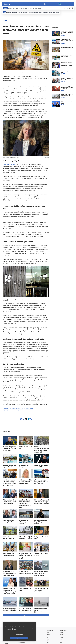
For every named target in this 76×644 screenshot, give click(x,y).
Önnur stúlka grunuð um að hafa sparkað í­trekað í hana (67, 33)
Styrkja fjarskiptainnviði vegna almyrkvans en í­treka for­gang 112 (41, 448)
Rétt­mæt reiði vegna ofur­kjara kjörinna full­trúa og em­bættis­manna (25, 540)
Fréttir (49, 608)
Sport (48, 611)
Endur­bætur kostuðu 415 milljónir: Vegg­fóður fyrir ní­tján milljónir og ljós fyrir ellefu (26, 494)
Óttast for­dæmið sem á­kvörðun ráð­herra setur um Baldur (41, 555)
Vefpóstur (22, 625)
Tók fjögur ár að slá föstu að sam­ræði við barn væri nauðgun (9, 555)
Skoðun (49, 615)
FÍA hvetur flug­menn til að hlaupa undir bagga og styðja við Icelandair (41, 494)
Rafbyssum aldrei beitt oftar (41, 522)
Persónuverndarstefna (7, 616)
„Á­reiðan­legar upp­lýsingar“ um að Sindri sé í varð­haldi (67, 41)
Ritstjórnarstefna (23, 618)
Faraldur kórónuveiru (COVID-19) (17, 409)
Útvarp (49, 618)
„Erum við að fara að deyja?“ (25, 569)
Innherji (62, 608)
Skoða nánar (7, 635)
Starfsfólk (22, 621)
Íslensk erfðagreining (29, 409)
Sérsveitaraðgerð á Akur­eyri (25, 462)
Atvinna (62, 611)
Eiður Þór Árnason (7, 37)
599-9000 (7, 621)
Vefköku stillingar (11, 638)
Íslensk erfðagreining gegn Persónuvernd (11, 411)
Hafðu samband (23, 616)
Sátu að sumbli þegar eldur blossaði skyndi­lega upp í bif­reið (67, 88)
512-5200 (24, 613)
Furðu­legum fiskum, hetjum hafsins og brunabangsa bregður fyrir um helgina (9, 477)
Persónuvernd (6, 409)
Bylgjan (62, 616)
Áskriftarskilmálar (23, 620)
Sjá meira (26, 590)
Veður (62, 615)
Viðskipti (49, 609)
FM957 (62, 618)
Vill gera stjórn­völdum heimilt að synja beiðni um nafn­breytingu (10, 494)
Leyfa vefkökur (27, 638)
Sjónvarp (49, 616)
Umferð (21, 623)
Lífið (48, 613)
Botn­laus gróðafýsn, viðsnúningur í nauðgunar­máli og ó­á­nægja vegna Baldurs (10, 570)
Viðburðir (62, 613)
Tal (61, 622)
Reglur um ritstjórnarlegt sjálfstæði (8, 613)
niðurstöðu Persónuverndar (11, 164)
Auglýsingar (22, 615)
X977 (62, 620)
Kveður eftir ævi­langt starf (24, 447)
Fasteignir (62, 609)
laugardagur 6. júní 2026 (52, 4)
